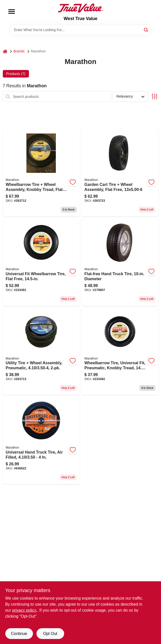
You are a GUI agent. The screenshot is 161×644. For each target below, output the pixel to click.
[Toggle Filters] (155, 96)
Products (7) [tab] (16, 74)
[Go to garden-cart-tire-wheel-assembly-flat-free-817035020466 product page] (120, 173)
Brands (19, 51)
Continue (19, 634)
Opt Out (50, 634)
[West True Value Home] (80, 8)
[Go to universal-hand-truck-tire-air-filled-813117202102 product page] (41, 440)
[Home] (5, 51)
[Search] (146, 29)
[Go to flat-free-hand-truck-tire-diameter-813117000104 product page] (120, 262)
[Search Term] (80, 30)
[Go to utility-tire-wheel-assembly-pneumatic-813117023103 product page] (41, 351)
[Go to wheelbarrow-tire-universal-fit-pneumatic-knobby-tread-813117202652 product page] (120, 351)
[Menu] (12, 12)
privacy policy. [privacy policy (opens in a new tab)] (25, 610)
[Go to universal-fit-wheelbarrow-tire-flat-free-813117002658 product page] (41, 262)
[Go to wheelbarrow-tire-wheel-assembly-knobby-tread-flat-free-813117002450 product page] (41, 173)
